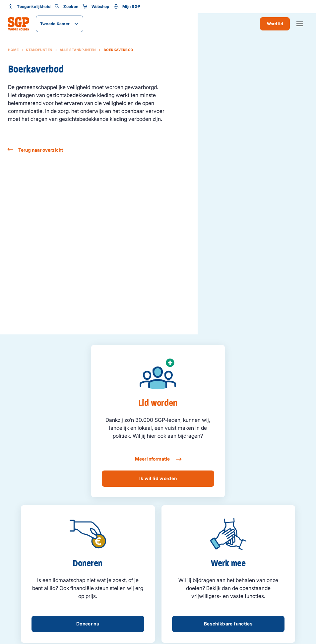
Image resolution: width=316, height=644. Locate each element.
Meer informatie (158, 459)
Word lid (275, 24)
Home (13, 50)
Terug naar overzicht (35, 150)
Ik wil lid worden (158, 478)
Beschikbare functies (228, 624)
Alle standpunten (78, 50)
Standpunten (39, 50)
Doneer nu (88, 624)
